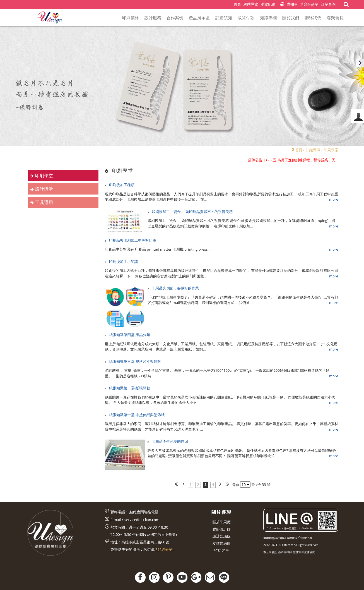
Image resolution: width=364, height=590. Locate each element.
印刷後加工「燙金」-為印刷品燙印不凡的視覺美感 (192, 212)
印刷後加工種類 (121, 185)
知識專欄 (313, 150)
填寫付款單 (309, 4)
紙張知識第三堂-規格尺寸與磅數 (134, 361)
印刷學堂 (331, 150)
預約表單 (165, 549)
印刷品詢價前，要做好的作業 (175, 288)
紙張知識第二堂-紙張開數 (129, 388)
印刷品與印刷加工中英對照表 (132, 240)
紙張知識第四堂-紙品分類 (129, 335)
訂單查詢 (328, 4)
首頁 (299, 150)
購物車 (292, 4)
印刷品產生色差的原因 (170, 441)
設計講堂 (44, 189)
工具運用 (44, 202)
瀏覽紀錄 (268, 4)
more (334, 199)
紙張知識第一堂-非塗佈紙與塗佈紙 (136, 415)
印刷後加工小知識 (123, 262)
